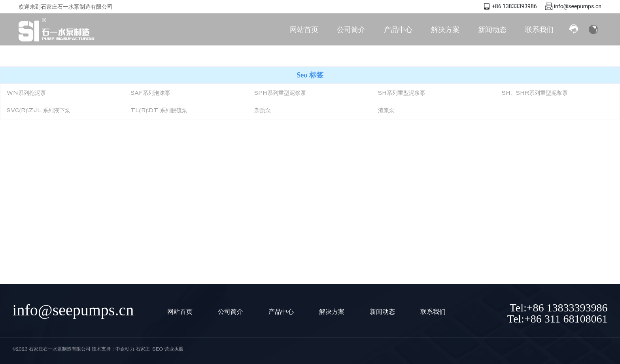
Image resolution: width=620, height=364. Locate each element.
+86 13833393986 (514, 6)
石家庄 (143, 349)
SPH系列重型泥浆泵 (280, 92)
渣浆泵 (386, 110)
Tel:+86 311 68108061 (558, 319)
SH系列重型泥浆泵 (402, 92)
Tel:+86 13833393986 (559, 308)
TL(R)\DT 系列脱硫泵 (159, 110)
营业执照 (174, 349)
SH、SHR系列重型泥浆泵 (535, 92)
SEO (158, 349)
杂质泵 (263, 110)
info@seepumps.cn (578, 6)
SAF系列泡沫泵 (150, 92)
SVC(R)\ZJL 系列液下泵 (39, 110)
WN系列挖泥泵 (26, 92)
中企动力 (125, 349)
